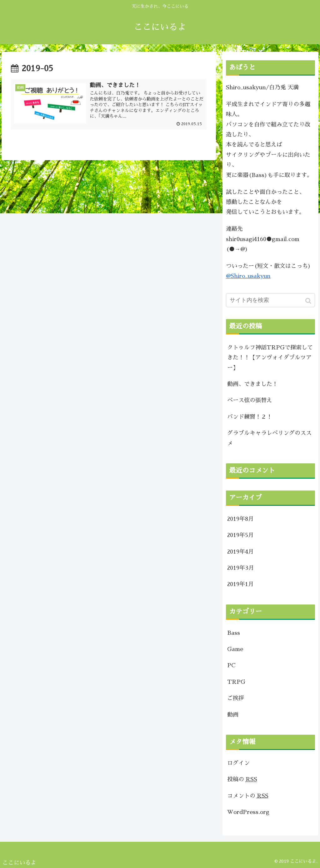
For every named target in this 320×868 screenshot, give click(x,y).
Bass (234, 633)
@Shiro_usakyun (248, 276)
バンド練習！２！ (250, 417)
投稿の (242, 779)
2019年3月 (241, 568)
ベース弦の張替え (250, 400)
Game (235, 649)
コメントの (248, 796)
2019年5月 (240, 535)
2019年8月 (240, 519)
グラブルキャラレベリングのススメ (269, 438)
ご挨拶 (236, 698)
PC (231, 665)
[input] (270, 300)
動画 (233, 715)
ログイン (238, 763)
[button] (309, 301)
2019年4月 (240, 552)
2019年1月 (240, 584)
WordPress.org (248, 812)
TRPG (236, 682)
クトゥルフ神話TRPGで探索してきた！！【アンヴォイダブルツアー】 (270, 358)
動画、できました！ (252, 384)
